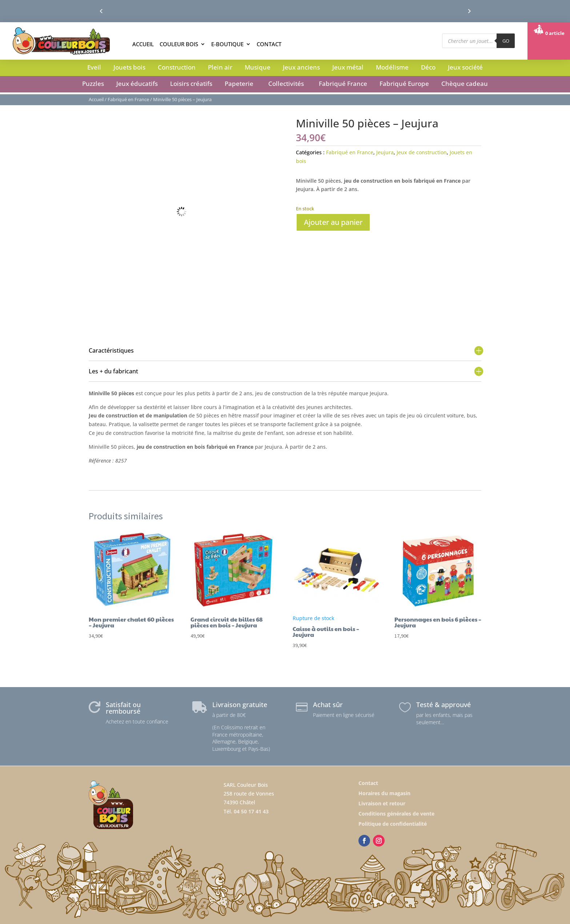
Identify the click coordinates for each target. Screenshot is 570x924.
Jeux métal (348, 67)
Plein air (220, 67)
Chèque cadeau (465, 84)
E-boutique (227, 44)
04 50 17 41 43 (251, 811)
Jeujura (385, 152)
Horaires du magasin (384, 793)
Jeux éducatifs (137, 84)
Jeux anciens (301, 67)
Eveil (94, 67)
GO (506, 41)
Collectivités (286, 84)
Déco (428, 67)
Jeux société (465, 67)
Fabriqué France (343, 84)
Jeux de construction (422, 152)
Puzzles (93, 84)
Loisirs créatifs (191, 84)
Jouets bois (129, 67)
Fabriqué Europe (404, 84)
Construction (177, 67)
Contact (269, 44)
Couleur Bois (179, 44)
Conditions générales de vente (396, 814)
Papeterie (239, 84)
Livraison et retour (382, 803)
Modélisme (392, 67)
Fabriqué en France (128, 99)
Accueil (143, 44)
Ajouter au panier (333, 222)
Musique (258, 67)
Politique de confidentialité (393, 824)
